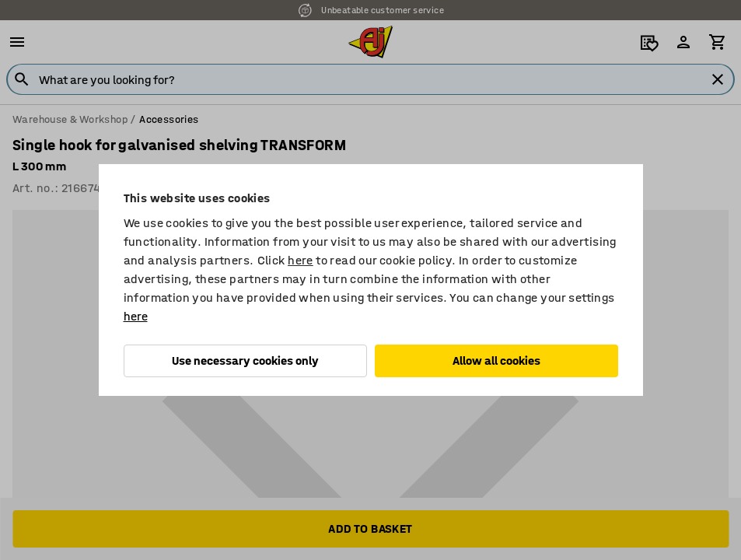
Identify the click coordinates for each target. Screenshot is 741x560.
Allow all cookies (496, 360)
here (301, 260)
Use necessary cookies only (245, 360)
